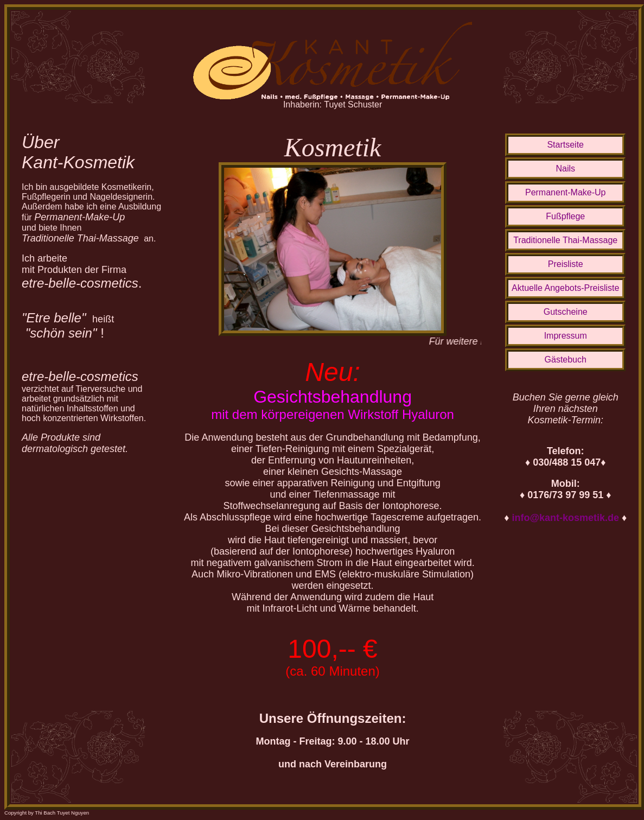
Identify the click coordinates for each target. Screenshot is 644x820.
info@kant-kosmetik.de (565, 518)
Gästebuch (566, 360)
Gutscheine (566, 312)
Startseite (565, 145)
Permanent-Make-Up (566, 192)
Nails (565, 169)
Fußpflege (565, 216)
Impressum (566, 336)
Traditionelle (565, 240)
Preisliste (566, 264)
